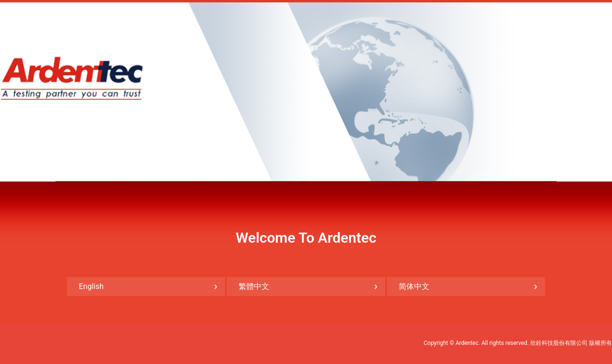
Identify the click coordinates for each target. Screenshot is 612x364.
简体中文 (414, 286)
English (91, 286)
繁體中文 (254, 286)
